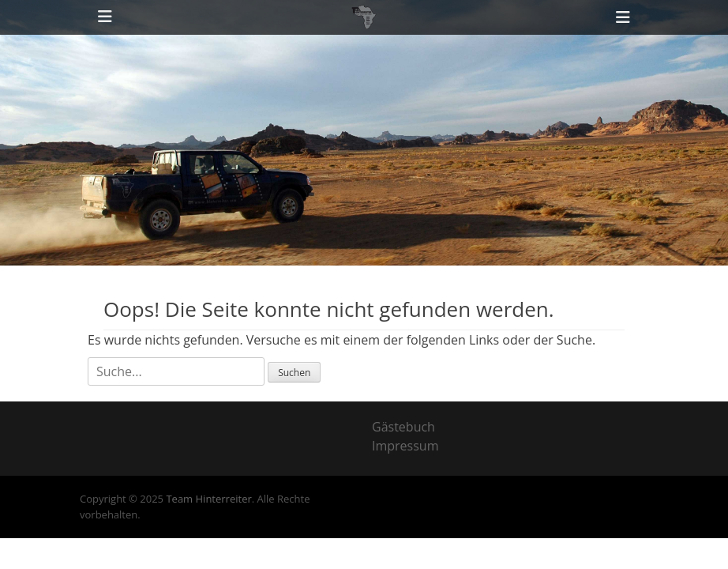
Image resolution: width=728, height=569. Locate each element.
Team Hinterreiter (208, 499)
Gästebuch (403, 427)
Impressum (405, 446)
